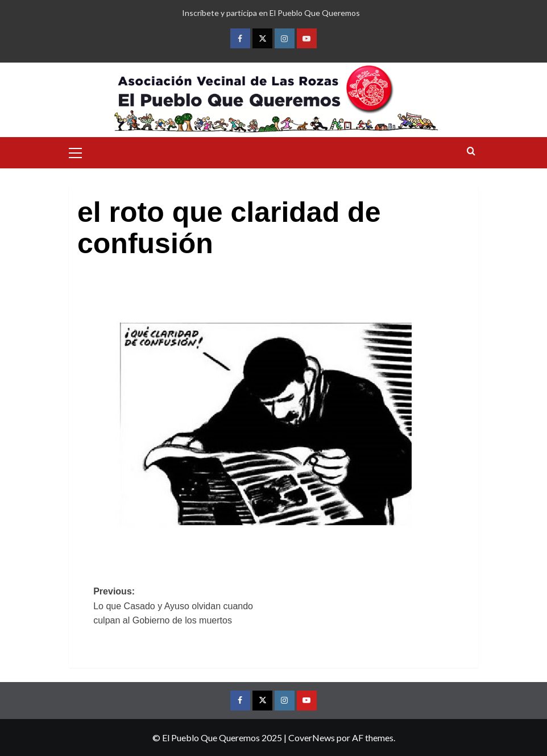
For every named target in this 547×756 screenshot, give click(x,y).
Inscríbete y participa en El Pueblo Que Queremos (271, 13)
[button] (80, 151)
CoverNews (312, 738)
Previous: (183, 607)
